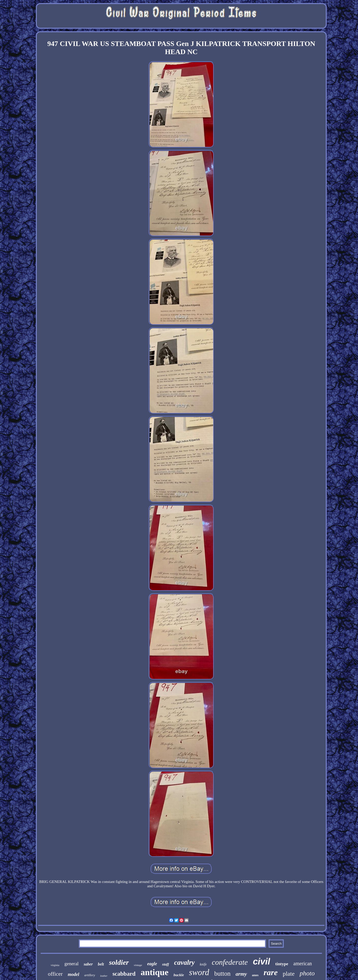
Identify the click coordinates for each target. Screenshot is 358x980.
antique (154, 972)
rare (271, 972)
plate (289, 974)
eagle (152, 964)
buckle (179, 975)
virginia (55, 965)
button (222, 974)
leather (104, 976)
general (71, 964)
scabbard (124, 974)
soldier (119, 962)
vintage (138, 965)
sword (199, 972)
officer (55, 974)
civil (261, 961)
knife (203, 964)
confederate (230, 962)
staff (166, 964)
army (241, 974)
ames (255, 975)
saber (88, 964)
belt (101, 964)
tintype (282, 964)
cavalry (184, 962)
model (74, 974)
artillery (90, 975)
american (302, 963)
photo (307, 973)
